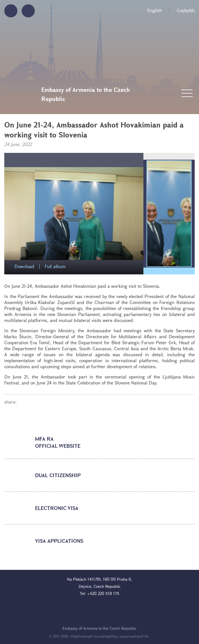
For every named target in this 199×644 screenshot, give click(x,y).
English (155, 10)
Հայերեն (186, 10)
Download (24, 267)
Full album (55, 267)
